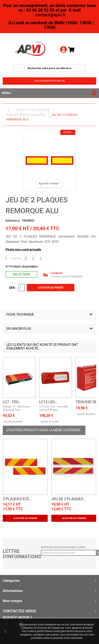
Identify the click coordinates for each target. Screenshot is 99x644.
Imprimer (16, 258)
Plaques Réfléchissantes (26, 115)
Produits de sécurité (33, 110)
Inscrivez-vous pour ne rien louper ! (63, 547)
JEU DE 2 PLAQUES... (69, 499)
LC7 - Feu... (12, 402)
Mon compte (12, 601)
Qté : (13, 287)
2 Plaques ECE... (17, 499)
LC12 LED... (48, 402)
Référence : (13, 221)
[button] (49, 315)
